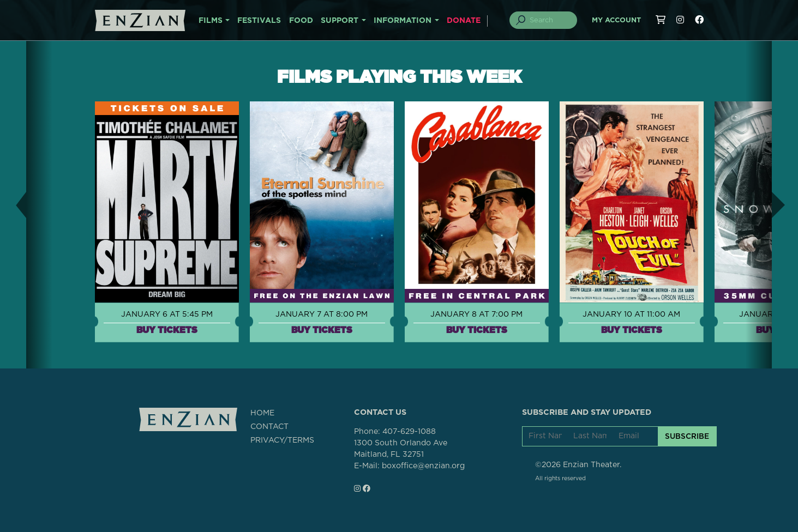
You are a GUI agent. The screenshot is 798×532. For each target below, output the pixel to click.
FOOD (301, 21)
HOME (262, 413)
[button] (13, 205)
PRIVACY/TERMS (282, 440)
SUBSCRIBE (687, 436)
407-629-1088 (409, 432)
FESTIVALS (259, 21)
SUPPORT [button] (340, 21)
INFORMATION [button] (403, 21)
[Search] (549, 20)
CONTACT (269, 427)
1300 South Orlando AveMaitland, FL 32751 (401, 449)
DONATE (464, 21)
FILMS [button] (211, 21)
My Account (616, 20)
